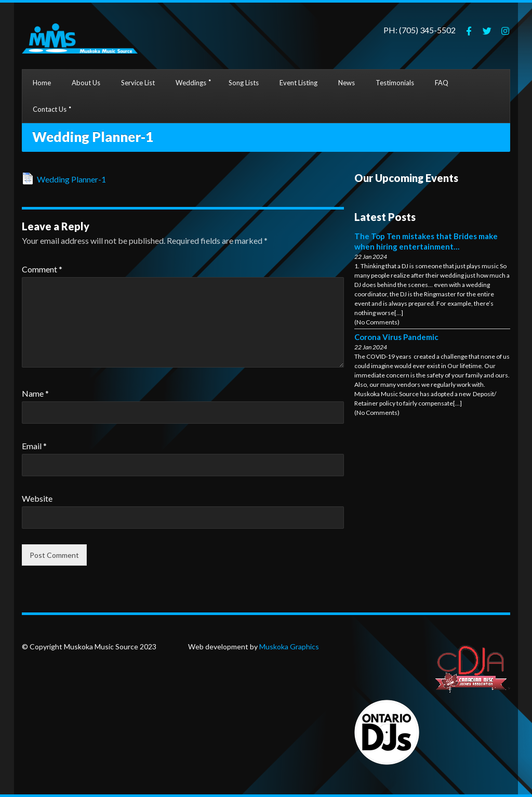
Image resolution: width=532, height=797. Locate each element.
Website (37, 498)
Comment (42, 269)
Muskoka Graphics (288, 646)
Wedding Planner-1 (71, 179)
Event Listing (298, 83)
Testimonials (395, 83)
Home (42, 83)
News (347, 83)
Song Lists (244, 83)
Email (34, 446)
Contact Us (50, 109)
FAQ (442, 83)
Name (35, 393)
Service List (138, 83)
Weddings (191, 83)
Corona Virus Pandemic (396, 337)
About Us (86, 83)
